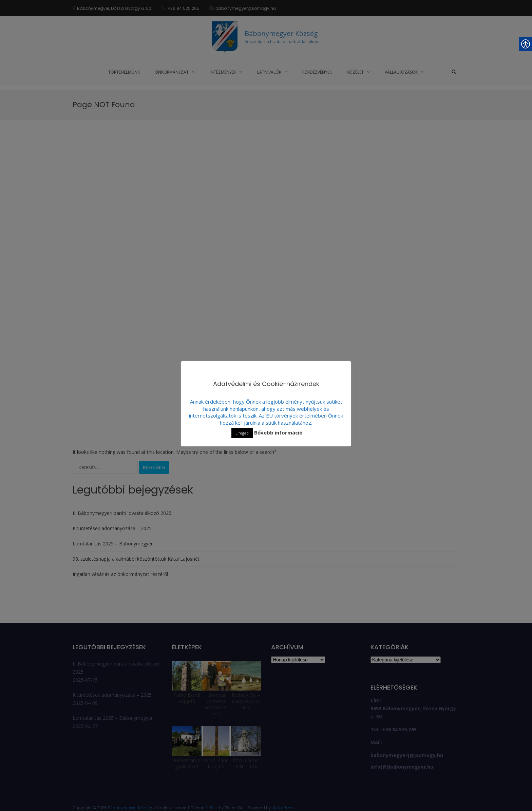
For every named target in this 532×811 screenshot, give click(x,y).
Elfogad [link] (242, 433)
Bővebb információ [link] (278, 432)
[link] (75, 48)
